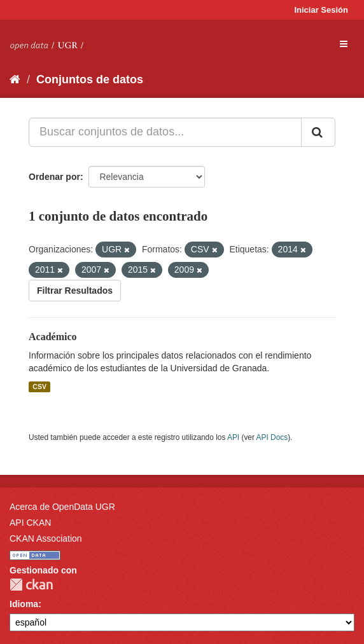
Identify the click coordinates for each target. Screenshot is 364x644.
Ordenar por (54, 177)
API (233, 437)
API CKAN (30, 523)
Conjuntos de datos (90, 79)
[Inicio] (15, 79)
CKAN (31, 585)
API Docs (272, 437)
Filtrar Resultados (75, 291)
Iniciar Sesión (321, 10)
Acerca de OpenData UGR (62, 507)
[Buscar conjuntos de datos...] (165, 132)
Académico (53, 337)
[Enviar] (318, 132)
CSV (39, 387)
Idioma (24, 604)
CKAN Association (46, 538)
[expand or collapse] (344, 44)
